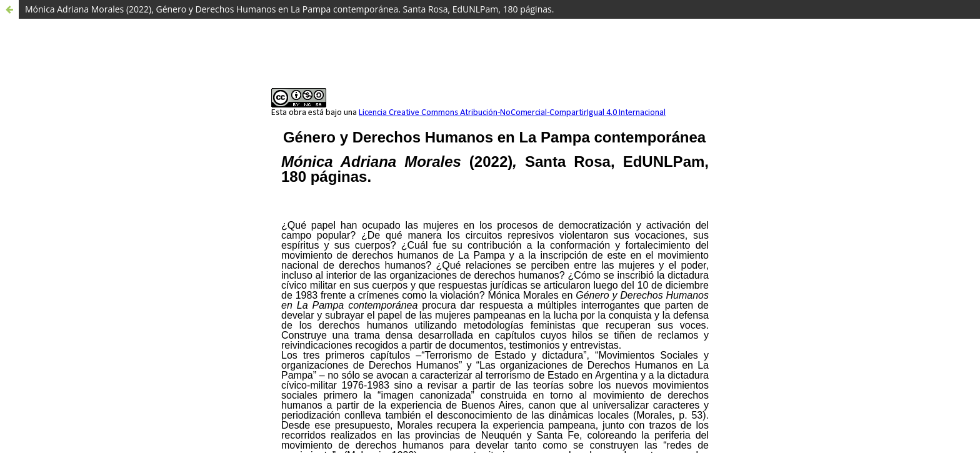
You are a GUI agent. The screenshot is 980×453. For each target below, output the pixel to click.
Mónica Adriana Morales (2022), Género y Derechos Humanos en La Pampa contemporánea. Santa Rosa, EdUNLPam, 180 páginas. (289, 9)
